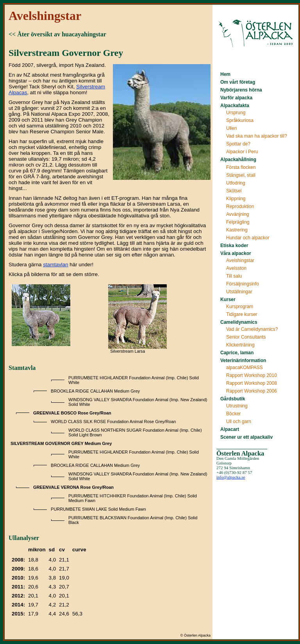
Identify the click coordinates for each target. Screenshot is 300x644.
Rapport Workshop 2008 (252, 383)
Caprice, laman (237, 353)
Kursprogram (240, 307)
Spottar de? (238, 144)
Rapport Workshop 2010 (252, 375)
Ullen (231, 128)
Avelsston (236, 268)
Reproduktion (240, 206)
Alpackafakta (235, 106)
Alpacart (230, 429)
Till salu (234, 276)
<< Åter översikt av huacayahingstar (57, 34)
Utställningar (239, 292)
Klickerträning (240, 345)
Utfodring (236, 183)
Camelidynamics (239, 322)
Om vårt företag (238, 82)
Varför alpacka (236, 98)
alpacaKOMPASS (245, 368)
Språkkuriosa (240, 120)
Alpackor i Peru (242, 152)
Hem (225, 74)
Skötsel (234, 191)
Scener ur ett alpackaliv (246, 437)
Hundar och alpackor (248, 238)
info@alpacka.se (231, 477)
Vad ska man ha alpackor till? (257, 136)
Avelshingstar (240, 260)
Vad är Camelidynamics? (252, 329)
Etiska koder (234, 246)
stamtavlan (55, 265)
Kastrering (237, 230)
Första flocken (241, 167)
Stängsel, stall (241, 175)
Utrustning (237, 406)
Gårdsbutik (233, 399)
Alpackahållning (238, 160)
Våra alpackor (236, 253)
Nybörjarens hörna (241, 90)
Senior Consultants (246, 337)
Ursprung (236, 113)
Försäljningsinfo (243, 284)
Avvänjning (238, 214)
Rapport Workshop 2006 (252, 391)
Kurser (228, 300)
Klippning (236, 199)
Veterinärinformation (243, 361)
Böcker (233, 414)
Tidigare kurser (242, 314)
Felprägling (238, 222)
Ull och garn (239, 422)
